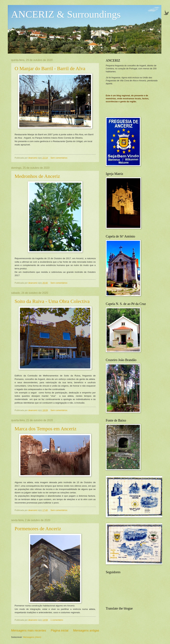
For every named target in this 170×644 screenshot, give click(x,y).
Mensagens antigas (86, 631)
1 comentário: (57, 620)
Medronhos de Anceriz (37, 176)
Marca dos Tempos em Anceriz (45, 429)
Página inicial (60, 631)
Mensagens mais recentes (29, 631)
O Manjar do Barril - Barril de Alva (50, 68)
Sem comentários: (59, 158)
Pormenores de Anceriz (38, 529)
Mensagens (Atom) (32, 637)
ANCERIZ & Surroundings (66, 14)
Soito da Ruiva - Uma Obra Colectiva (52, 301)
